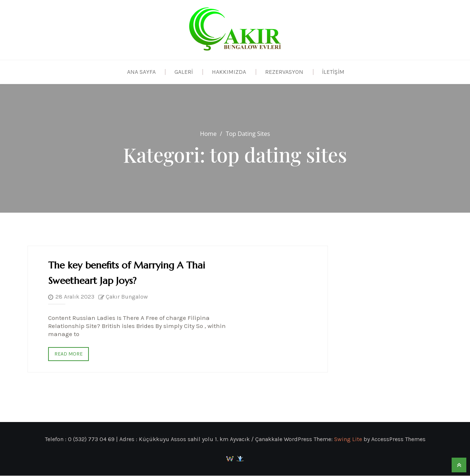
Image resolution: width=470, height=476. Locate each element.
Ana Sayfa (141, 72)
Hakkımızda (229, 72)
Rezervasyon (284, 72)
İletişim (334, 72)
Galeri (184, 72)
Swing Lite (348, 439)
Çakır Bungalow (127, 297)
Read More (68, 354)
